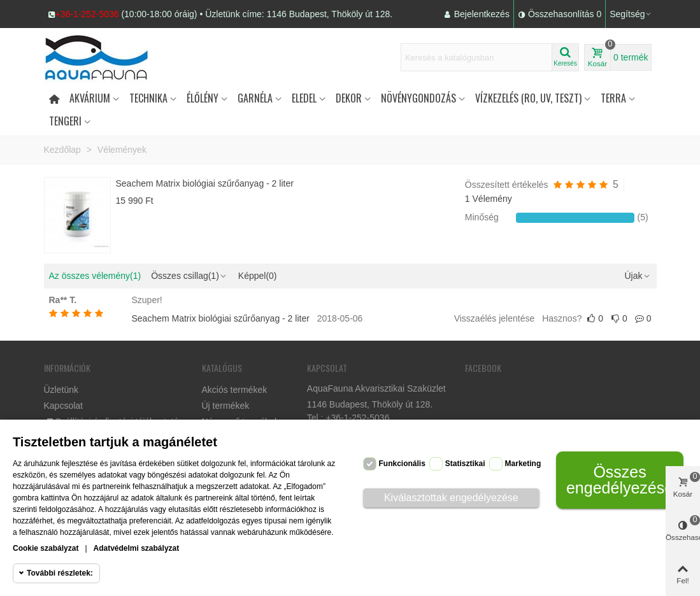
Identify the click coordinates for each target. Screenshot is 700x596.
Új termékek (226, 406)
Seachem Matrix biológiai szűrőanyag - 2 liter (205, 183)
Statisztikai (465, 464)
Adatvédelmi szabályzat (137, 548)
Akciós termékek (235, 390)
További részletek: (60, 573)
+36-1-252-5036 (87, 14)
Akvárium (90, 98)
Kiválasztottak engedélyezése (451, 498)
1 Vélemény (489, 199)
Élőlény (203, 98)
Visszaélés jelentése (495, 318)
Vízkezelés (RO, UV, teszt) (528, 98)
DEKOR (349, 98)
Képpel (258, 276)
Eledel (304, 98)
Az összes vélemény (95, 276)
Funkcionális (402, 464)
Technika (148, 98)
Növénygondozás (418, 98)
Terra (613, 98)
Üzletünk (61, 390)
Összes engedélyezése (620, 480)
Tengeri (65, 121)
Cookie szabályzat (46, 548)
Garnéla (255, 98)
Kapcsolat (63, 406)
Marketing (523, 464)
